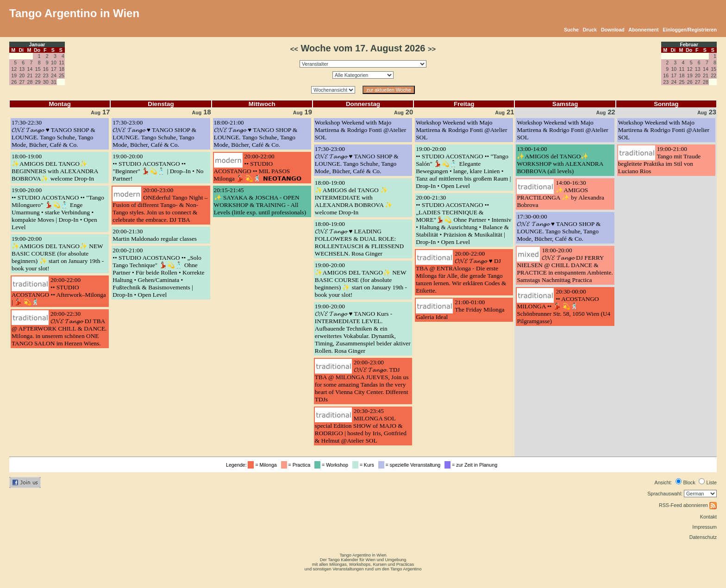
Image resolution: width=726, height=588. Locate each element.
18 (62, 69)
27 (22, 82)
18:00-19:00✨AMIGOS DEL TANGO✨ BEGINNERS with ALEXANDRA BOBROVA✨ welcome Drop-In (55, 167)
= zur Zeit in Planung (472, 465)
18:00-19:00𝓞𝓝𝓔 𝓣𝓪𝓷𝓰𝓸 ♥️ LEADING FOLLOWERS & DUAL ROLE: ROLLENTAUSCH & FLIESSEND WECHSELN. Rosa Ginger (359, 239)
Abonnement (643, 30)
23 (46, 75)
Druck (590, 30)
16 (46, 69)
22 (38, 75)
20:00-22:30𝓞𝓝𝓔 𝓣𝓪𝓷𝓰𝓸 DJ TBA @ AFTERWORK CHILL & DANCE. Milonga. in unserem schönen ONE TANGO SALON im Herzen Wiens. (59, 328)
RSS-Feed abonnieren (688, 505)
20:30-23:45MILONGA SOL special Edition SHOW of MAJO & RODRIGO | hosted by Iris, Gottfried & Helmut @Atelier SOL (361, 426)
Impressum (704, 527)
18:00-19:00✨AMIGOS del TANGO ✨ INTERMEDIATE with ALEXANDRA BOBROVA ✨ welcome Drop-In (354, 197)
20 (22, 75)
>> (432, 49)
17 (54, 69)
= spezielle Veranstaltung (411, 465)
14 (30, 69)
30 (46, 82)
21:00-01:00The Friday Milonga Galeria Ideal (460, 310)
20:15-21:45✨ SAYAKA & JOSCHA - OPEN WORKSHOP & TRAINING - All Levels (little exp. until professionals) (260, 201)
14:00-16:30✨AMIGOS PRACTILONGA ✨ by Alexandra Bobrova (560, 194)
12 (14, 69)
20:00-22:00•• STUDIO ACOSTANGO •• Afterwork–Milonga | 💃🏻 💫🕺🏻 (59, 291)
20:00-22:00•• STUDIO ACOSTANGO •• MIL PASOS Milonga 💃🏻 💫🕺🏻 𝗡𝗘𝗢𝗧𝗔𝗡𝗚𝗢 (258, 167)
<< (294, 49)
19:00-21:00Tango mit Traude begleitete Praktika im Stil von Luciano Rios (660, 160)
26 (14, 82)
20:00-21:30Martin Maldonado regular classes (155, 235)
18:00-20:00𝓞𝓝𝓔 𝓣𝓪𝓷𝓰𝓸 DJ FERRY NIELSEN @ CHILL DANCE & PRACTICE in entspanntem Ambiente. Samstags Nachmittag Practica (565, 265)
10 (54, 63)
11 (62, 63)
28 (30, 82)
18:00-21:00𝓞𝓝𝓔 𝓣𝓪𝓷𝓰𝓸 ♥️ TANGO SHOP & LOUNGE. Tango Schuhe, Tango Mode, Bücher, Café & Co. (256, 134)
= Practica (297, 465)
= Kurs (365, 465)
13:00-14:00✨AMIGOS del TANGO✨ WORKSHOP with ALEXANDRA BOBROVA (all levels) (560, 160)
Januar (37, 44)
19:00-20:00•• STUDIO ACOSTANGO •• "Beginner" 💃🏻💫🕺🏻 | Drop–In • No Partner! (158, 167)
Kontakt (708, 517)
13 (22, 69)
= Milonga (263, 465)
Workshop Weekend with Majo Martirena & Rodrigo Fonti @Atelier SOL (360, 130)
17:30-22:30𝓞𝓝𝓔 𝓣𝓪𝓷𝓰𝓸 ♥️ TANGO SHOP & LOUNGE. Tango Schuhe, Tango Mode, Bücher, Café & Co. (53, 134)
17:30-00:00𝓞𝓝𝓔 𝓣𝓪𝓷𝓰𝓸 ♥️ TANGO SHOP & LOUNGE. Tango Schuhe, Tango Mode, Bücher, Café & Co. (559, 228)
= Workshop (333, 465)
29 (38, 82)
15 (38, 69)
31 (54, 82)
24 (54, 75)
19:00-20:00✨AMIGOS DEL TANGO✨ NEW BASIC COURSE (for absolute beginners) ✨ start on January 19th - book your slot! (58, 253)
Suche (571, 30)
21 (30, 75)
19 (14, 75)
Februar (689, 44)
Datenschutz (703, 537)
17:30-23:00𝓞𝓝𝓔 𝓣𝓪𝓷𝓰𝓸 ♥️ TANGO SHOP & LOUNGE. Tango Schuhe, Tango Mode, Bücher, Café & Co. (154, 134)
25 (62, 75)
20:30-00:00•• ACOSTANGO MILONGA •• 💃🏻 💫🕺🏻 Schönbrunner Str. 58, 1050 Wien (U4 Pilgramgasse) (563, 306)
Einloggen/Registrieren (690, 30)
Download (613, 30)
